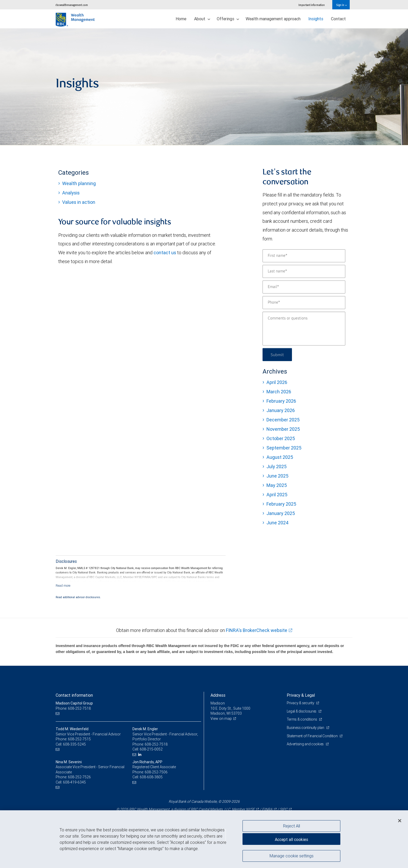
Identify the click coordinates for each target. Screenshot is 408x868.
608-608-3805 (151, 777)
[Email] (304, 287)
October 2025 (281, 438)
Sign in (342, 5)
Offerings (228, 19)
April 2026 (277, 382)
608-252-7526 (79, 777)
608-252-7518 (156, 744)
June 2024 (278, 523)
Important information (312, 5)
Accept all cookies (291, 839)
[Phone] (304, 303)
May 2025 (277, 485)
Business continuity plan (306, 728)
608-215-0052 (151, 749)
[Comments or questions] (304, 329)
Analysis (71, 193)
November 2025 (283, 429)
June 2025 (277, 476)
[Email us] (58, 713)
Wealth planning (79, 183)
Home (181, 19)
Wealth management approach (273, 19)
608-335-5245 (74, 744)
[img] (204, 87)
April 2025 (277, 495)
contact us (165, 253)
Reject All (292, 826)
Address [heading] (218, 695)
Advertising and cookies (306, 744)
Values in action (79, 202)
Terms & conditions (302, 719)
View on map (221, 719)
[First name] (304, 256)
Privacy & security (301, 703)
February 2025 (281, 504)
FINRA (267, 809)
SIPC (284, 809)
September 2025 (284, 448)
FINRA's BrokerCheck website (257, 630)
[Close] (400, 821)
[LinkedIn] (140, 755)
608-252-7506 (156, 772)
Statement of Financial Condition (313, 736)
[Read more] (63, 586)
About (202, 19)
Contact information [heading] (74, 695)
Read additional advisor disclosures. (78, 597)
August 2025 (280, 457)
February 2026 (281, 401)
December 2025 (283, 420)
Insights (316, 19)
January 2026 (281, 410)
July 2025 (276, 466)
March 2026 (279, 392)
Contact (338, 19)
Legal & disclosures (302, 711)
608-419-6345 (74, 782)
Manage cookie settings (292, 856)
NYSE (250, 809)
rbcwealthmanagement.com (72, 5)
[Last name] (304, 271)
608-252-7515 (79, 739)
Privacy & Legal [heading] (301, 695)
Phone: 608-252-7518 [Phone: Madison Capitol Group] (73, 708)
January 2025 (281, 513)
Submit (277, 354)
